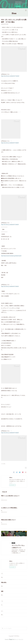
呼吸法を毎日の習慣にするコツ (8, 520)
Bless (14, 13)
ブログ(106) (3, 464)
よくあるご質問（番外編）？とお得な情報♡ (10, 613)
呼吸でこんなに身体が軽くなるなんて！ (11, 496)
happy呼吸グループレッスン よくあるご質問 (11, 607)
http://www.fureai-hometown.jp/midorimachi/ (11, 256)
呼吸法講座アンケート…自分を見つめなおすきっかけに (13, 617)
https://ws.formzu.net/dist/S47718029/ (10, 76)
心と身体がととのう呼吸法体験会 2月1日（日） (13, 508)
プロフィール (4, 574)
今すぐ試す (18, 6)
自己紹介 (3, 578)
